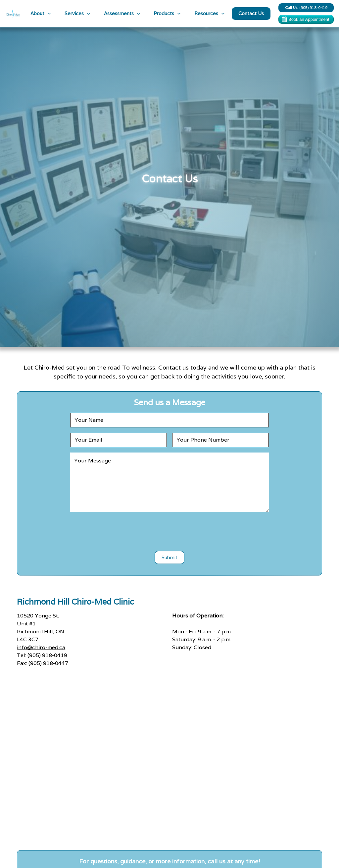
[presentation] (169, 530)
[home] (13, 14)
